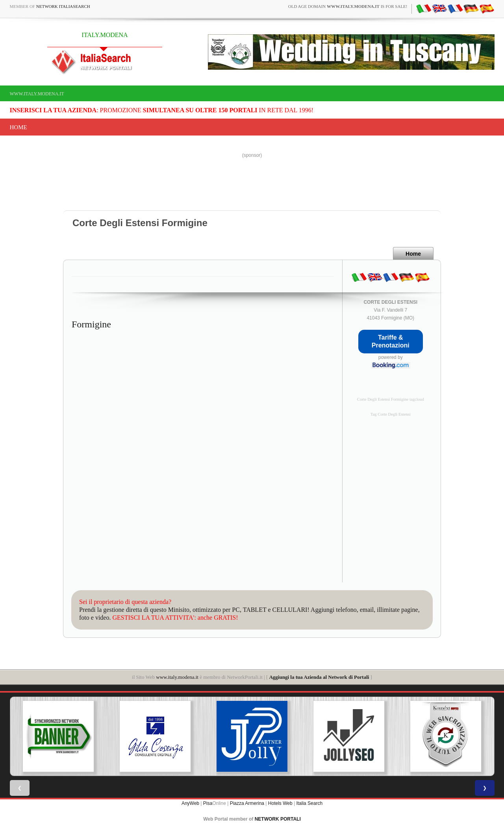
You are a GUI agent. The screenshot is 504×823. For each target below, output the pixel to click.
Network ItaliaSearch (63, 6)
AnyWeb (190, 803)
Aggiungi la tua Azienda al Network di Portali (319, 677)
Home (19, 127)
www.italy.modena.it (37, 94)
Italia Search (309, 803)
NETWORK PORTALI (278, 819)
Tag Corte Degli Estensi (391, 414)
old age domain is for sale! (348, 6)
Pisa (208, 803)
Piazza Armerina (247, 803)
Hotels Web (280, 803)
